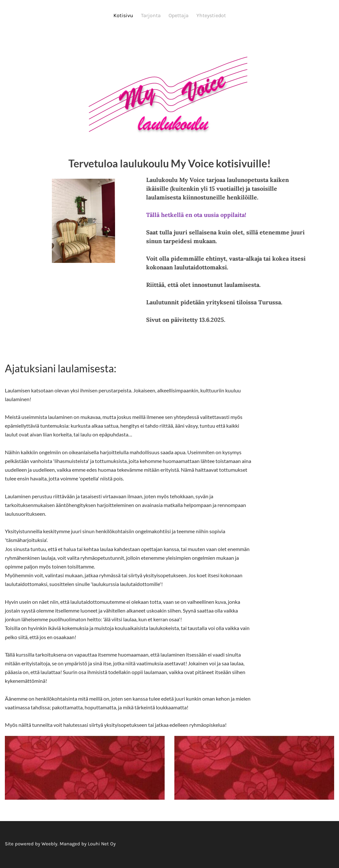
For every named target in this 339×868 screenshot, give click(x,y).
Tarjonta (151, 15)
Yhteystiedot (211, 15)
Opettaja (179, 15)
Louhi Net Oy (102, 845)
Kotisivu (123, 15)
